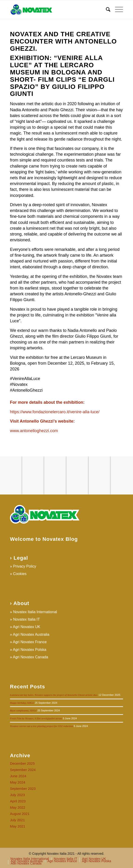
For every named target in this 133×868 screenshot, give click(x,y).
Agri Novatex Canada (31, 657)
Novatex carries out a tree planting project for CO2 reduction (41, 726)
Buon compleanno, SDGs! (23, 710)
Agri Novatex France (30, 642)
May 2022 (18, 807)
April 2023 (18, 801)
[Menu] (117, 10)
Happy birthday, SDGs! (22, 703)
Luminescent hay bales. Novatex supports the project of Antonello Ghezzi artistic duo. (54, 695)
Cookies (20, 574)
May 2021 (18, 826)
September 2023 (23, 789)
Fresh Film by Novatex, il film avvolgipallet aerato (36, 718)
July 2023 (17, 795)
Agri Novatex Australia (31, 634)
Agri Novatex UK (27, 627)
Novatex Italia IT (26, 619)
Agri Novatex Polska (30, 650)
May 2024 (18, 782)
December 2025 (22, 763)
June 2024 (18, 776)
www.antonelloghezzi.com (34, 431)
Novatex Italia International (35, 612)
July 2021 (17, 820)
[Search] (106, 10)
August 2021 (20, 814)
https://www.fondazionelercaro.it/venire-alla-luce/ (55, 412)
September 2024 (23, 770)
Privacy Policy (25, 566)
